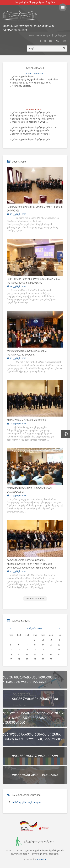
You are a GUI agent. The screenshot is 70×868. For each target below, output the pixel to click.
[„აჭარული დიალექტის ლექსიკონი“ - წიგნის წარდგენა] (35, 185)
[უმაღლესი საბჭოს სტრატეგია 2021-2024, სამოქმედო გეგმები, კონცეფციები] (35, 718)
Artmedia (41, 859)
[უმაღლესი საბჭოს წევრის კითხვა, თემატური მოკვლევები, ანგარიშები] (35, 737)
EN (64, 41)
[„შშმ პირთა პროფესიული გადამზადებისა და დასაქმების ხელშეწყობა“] (35, 257)
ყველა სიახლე (35, 599)
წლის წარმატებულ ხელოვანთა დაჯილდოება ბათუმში (27, 353)
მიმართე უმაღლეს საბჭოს (26, 802)
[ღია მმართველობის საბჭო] (35, 756)
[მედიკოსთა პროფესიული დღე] (35, 398)
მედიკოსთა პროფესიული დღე (26, 420)
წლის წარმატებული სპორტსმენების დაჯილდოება (30, 490)
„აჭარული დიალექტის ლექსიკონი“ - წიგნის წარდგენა (35, 209)
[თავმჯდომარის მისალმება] (35, 699)
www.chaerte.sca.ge (40, 35)
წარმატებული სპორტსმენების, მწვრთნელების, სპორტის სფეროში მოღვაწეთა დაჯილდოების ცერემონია (31, 564)
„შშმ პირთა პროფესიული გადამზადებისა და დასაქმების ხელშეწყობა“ (33, 281)
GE (58, 41)
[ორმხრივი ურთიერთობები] (35, 775)
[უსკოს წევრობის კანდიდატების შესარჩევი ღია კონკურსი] (35, 680)
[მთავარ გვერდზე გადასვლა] (35, 15)
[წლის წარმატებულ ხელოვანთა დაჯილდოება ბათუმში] (35, 329)
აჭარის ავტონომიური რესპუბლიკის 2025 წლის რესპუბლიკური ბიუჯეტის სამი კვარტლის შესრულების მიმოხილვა (33, 131)
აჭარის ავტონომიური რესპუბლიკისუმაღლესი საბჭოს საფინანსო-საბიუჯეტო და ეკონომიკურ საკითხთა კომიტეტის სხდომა (35, 81)
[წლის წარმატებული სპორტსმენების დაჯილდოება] (35, 467)
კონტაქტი (60, 35)
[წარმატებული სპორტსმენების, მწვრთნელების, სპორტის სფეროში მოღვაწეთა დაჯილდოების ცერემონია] (35, 539)
